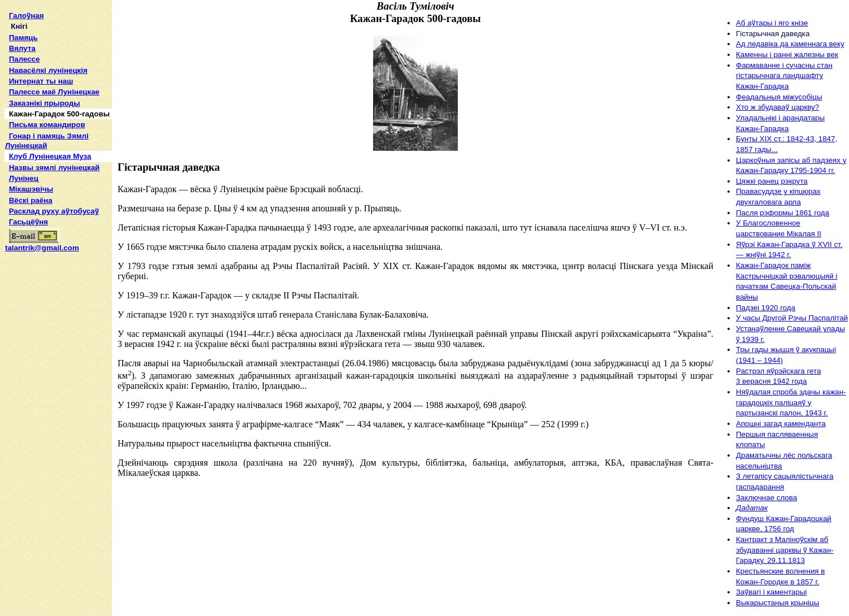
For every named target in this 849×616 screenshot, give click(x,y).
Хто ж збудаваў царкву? (777, 107)
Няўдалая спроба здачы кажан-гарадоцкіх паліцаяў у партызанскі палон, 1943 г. (791, 402)
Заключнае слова (766, 498)
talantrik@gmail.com (42, 244)
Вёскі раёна (31, 200)
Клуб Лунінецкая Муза (50, 156)
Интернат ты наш (41, 81)
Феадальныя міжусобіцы (779, 97)
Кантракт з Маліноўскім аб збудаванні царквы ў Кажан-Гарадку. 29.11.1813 (785, 550)
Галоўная (27, 16)
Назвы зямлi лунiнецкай (55, 168)
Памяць (23, 38)
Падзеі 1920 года (766, 308)
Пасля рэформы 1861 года (783, 213)
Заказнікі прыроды (45, 103)
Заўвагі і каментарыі (771, 592)
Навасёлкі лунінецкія (48, 70)
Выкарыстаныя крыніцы (777, 603)
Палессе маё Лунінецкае (54, 92)
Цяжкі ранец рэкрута (772, 181)
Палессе (25, 59)
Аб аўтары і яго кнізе (772, 23)
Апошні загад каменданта (781, 424)
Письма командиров (47, 125)
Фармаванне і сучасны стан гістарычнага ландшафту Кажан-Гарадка (784, 76)
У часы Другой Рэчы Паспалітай (792, 318)
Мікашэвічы (31, 189)
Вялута (22, 48)
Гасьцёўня (29, 222)
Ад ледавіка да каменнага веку (790, 44)
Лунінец (24, 178)
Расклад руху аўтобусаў (54, 211)
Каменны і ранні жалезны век (787, 55)
